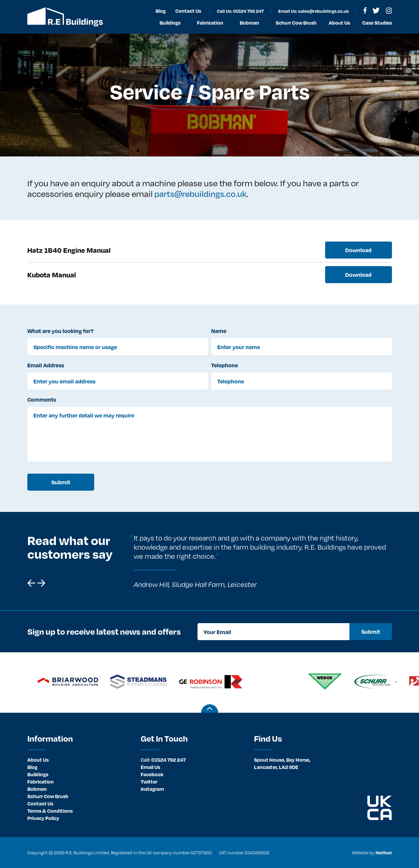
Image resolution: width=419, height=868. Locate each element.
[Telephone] (302, 381)
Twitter (149, 782)
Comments (42, 399)
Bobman (37, 789)
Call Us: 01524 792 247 (240, 11)
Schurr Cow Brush (48, 796)
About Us (38, 760)
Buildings (38, 774)
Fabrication (41, 782)
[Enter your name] (302, 347)
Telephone (225, 365)
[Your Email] (273, 632)
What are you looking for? (60, 331)
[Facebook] (365, 10)
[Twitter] (376, 10)
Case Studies (377, 23)
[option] (259, 561)
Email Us (150, 767)
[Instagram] (389, 11)
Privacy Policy (43, 818)
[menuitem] (79, 760)
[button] (31, 583)
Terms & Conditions (50, 811)
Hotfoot (384, 853)
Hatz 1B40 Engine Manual (69, 250)
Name (219, 331)
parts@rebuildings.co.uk (200, 194)
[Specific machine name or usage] (118, 347)
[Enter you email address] (118, 381)
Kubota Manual (52, 274)
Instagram (152, 789)
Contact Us (40, 803)
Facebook (152, 774)
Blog (32, 767)
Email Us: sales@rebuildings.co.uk (314, 11)
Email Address (46, 365)
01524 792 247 (163, 760)
